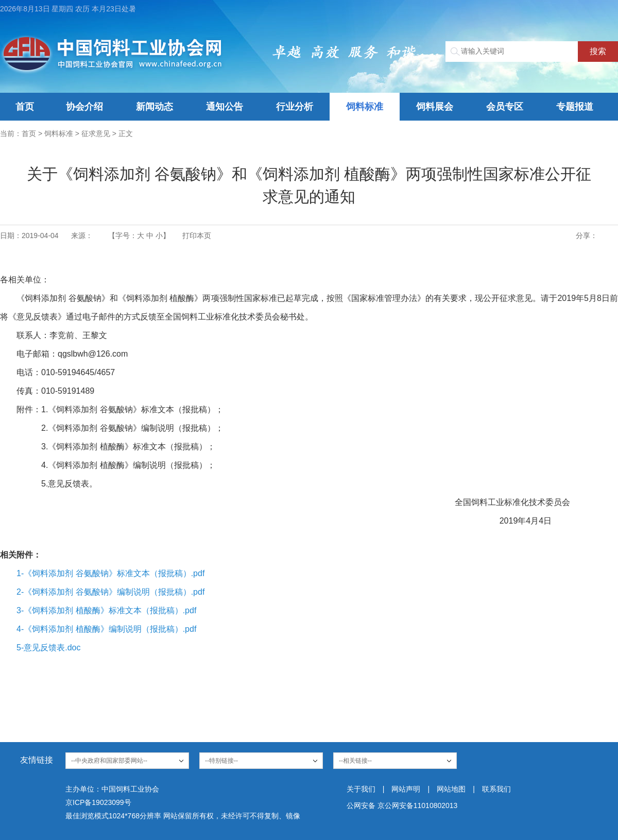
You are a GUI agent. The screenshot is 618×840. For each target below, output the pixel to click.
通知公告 (225, 107)
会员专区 (505, 107)
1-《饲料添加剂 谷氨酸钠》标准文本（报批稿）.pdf (110, 573)
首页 (25, 107)
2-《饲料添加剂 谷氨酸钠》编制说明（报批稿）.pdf (110, 592)
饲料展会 (435, 107)
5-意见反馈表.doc (48, 648)
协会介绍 (84, 107)
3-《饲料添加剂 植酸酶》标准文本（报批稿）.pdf (106, 610)
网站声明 (406, 789)
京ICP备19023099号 (98, 802)
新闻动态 (154, 107)
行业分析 (295, 107)
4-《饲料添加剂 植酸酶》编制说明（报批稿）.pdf (106, 629)
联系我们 (496, 789)
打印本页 (197, 236)
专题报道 (575, 107)
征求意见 (96, 133)
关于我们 (361, 789)
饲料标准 (365, 107)
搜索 (598, 51)
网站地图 (451, 789)
